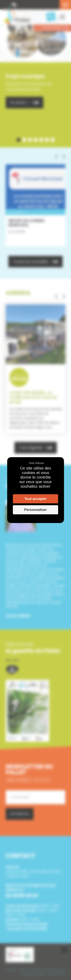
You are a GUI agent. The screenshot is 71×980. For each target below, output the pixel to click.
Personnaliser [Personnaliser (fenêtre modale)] (35, 510)
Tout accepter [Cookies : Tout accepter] (35, 499)
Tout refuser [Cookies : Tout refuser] (36, 463)
